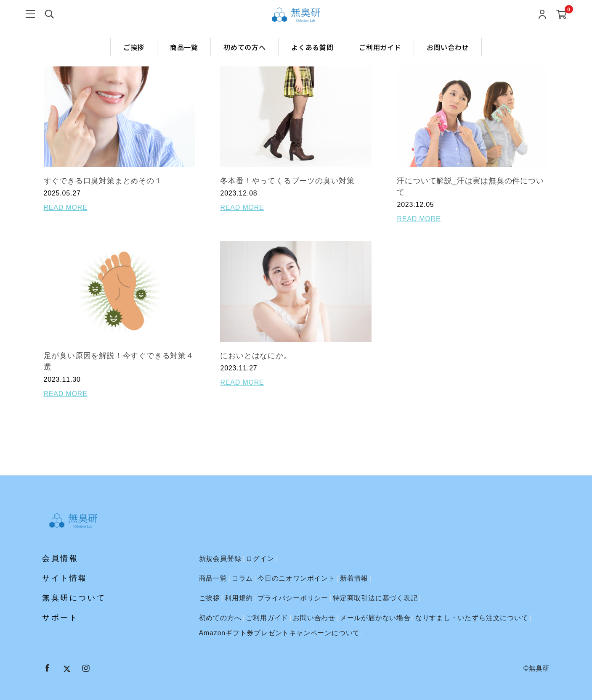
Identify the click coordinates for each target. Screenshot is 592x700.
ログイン (260, 559)
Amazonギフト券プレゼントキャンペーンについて (280, 633)
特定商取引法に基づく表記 (375, 598)
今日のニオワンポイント (296, 578)
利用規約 (239, 598)
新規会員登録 (220, 559)
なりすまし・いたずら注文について (472, 618)
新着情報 (354, 578)
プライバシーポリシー (293, 598)
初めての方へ (244, 47)
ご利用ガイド (380, 47)
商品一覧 (184, 47)
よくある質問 (312, 47)
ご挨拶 (134, 47)
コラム (242, 578)
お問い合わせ (448, 47)
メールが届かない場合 (375, 618)
